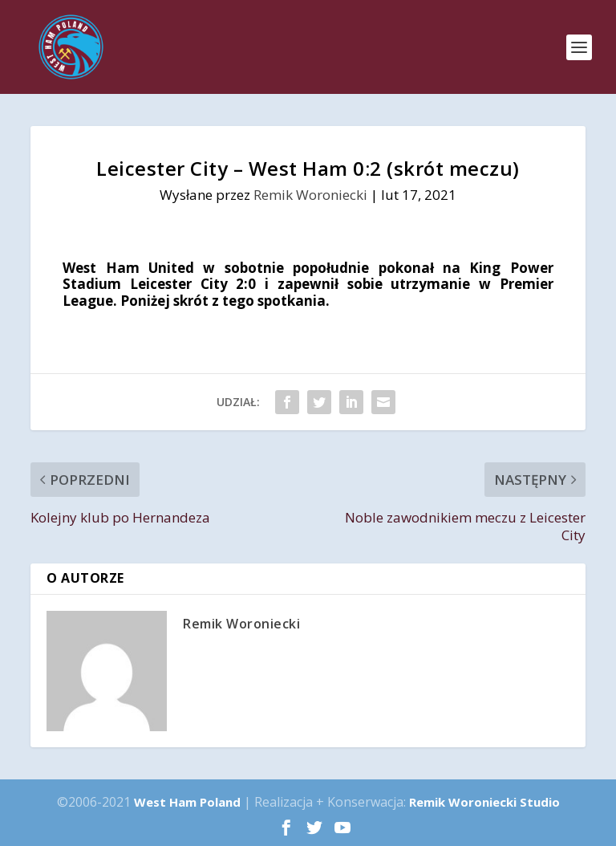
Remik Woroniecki (310, 195)
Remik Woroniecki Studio (484, 802)
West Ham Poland (187, 802)
